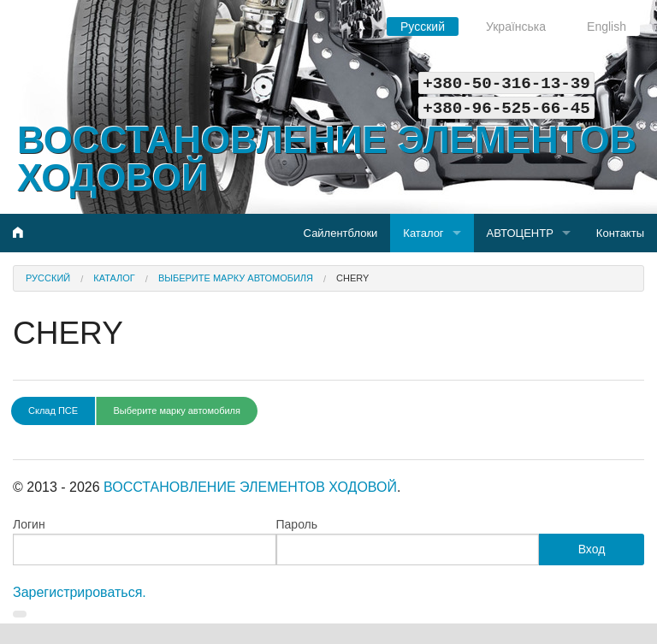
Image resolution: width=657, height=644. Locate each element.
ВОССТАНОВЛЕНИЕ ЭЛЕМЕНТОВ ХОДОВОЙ (327, 159)
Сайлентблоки (341, 233)
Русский (423, 27)
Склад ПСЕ (53, 411)
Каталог (423, 233)
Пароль (297, 524)
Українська (516, 27)
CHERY (352, 278)
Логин (29, 524)
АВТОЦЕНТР (520, 233)
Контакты (620, 233)
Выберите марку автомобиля (236, 278)
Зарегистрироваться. (80, 592)
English (607, 27)
